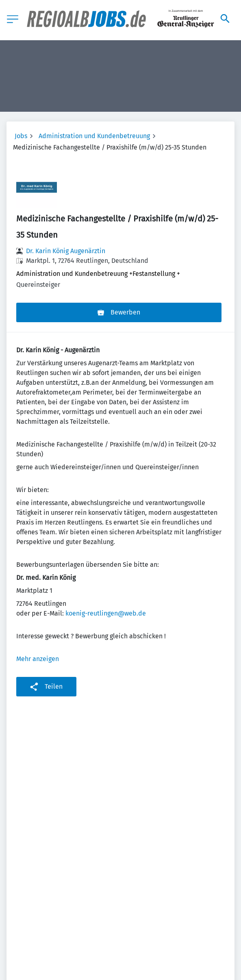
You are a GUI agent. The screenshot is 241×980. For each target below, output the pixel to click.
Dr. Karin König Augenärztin (66, 251)
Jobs (21, 136)
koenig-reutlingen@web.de (106, 613)
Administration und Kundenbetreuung (94, 136)
